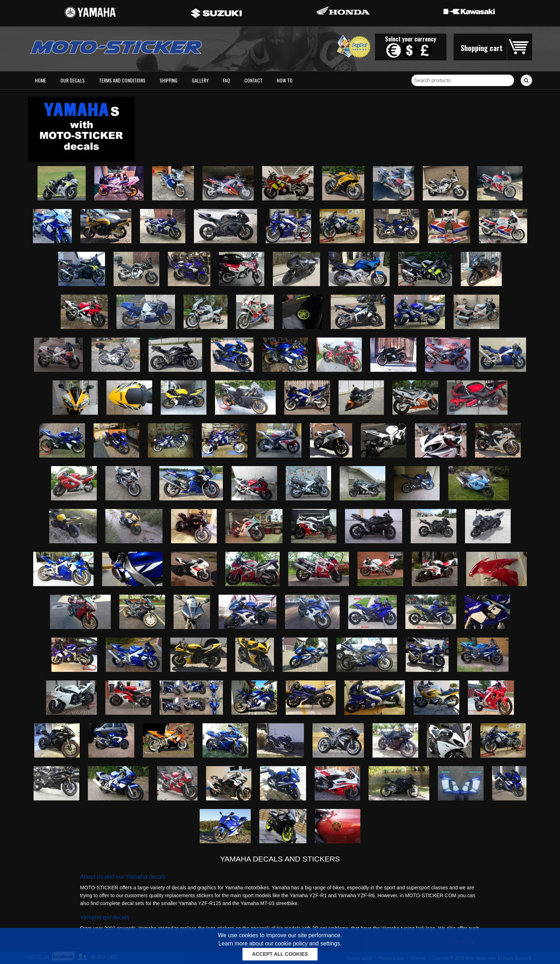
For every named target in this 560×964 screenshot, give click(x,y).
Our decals (72, 80)
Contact (253, 80)
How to (285, 80)
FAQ (226, 80)
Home (41, 80)
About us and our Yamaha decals (123, 876)
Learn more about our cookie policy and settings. (280, 943)
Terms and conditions (122, 80)
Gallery (200, 80)
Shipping (169, 80)
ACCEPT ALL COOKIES (280, 954)
